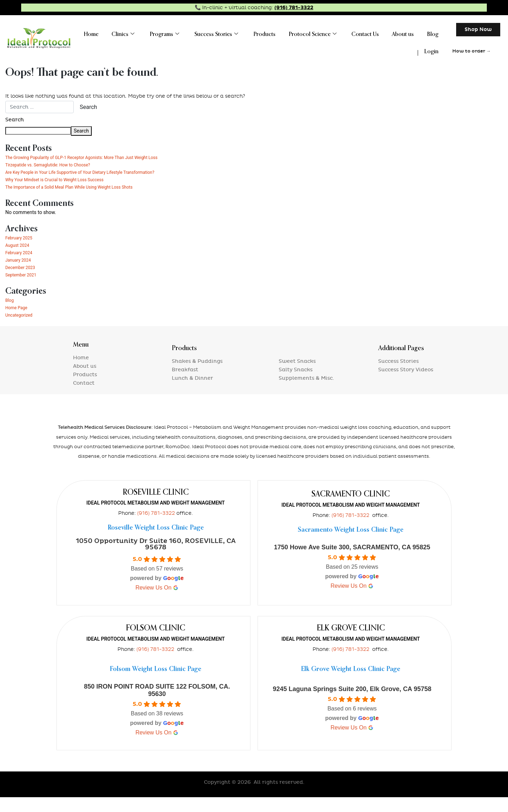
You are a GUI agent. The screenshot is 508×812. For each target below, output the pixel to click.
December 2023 (23, 282)
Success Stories (230, 33)
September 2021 (23, 289)
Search (15, 120)
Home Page (18, 322)
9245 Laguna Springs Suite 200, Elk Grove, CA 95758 (352, 704)
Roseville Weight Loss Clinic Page (156, 543)
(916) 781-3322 (294, 8)
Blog (434, 33)
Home (112, 33)
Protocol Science (321, 33)
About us (407, 33)
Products (275, 33)
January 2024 (20, 275)
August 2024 (19, 260)
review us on (157, 602)
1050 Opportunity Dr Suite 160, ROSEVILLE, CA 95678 (156, 559)
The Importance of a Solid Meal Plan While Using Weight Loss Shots (80, 202)
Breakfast (185, 384)
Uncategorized (21, 330)
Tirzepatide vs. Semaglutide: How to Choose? (55, 172)
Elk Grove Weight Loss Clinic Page (351, 684)
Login (433, 47)
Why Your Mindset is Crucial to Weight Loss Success (63, 194)
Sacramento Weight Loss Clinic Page (351, 545)
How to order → (471, 51)
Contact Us (371, 33)
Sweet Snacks (297, 376)
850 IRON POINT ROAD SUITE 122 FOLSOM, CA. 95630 (157, 705)
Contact (84, 398)
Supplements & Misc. (306, 393)
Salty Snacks (296, 384)
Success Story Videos (406, 384)
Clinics (141, 33)
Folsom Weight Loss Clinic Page (156, 684)
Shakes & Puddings (197, 376)
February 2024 (21, 267)
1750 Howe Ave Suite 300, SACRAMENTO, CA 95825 (352, 562)
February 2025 (21, 252)
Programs (180, 33)
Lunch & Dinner (192, 393)
